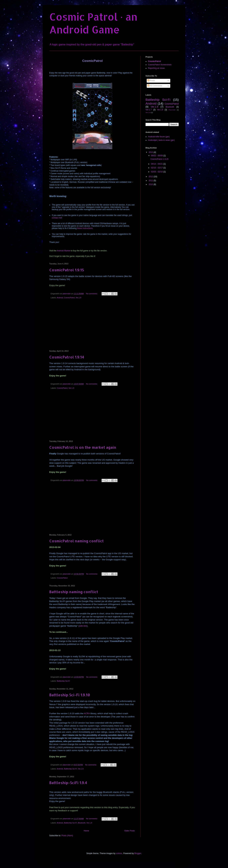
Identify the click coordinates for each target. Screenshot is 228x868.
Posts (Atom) (67, 836)
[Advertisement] (92, 325)
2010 (151, 184)
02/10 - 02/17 (157, 168)
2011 (151, 181)
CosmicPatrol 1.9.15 (67, 270)
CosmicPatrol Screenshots (160, 65)
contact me (57, 218)
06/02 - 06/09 (157, 156)
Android (60, 298)
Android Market (63, 251)
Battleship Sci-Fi (63, 681)
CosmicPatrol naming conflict (76, 541)
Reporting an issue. (157, 68)
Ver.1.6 (148, 112)
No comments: (92, 294)
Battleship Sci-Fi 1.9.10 (70, 695)
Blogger (138, 853)
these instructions (85, 228)
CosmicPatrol (69, 298)
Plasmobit (172, 110)
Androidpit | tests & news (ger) (161, 140)
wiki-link (83, 626)
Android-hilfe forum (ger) (159, 137)
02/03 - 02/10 (157, 172)
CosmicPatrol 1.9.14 (67, 357)
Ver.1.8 (160, 110)
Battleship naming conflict (74, 592)
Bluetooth (82, 823)
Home (86, 831)
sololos (119, 853)
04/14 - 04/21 (157, 164)
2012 (151, 177)
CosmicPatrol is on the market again (83, 447)
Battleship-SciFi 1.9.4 (68, 783)
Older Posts (130, 831)
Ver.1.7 (149, 110)
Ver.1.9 (78, 298)
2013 (151, 152)
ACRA (87, 713)
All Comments (155, 86)
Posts (151, 81)
